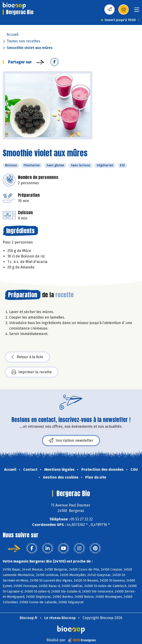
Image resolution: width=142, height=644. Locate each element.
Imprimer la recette (32, 372)
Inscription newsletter (71, 441)
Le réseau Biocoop (60, 618)
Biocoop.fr (29, 618)
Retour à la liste (27, 357)
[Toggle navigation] (137, 11)
